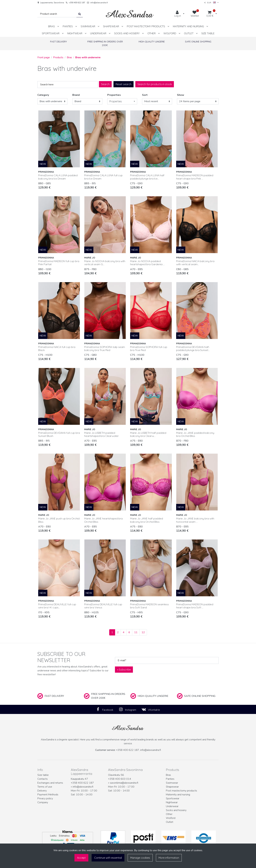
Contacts (43, 779)
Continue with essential (108, 858)
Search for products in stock (155, 84)
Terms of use (45, 787)
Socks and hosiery (176, 810)
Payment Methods (48, 795)
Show (181, 95)
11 (136, 632)
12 (143, 632)
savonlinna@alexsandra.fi (124, 783)
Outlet (170, 822)
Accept (81, 858)
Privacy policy (45, 798)
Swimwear (172, 783)
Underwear (172, 806)
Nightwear (172, 802)
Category (43, 95)
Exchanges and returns (50, 783)
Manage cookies (140, 858)
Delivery (42, 791)
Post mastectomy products (181, 791)
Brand (76, 95)
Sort (145, 95)
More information (169, 858)
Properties (114, 95)
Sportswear (173, 798)
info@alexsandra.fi (99, 3)
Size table (43, 775)
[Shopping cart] (210, 14)
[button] (122, 101)
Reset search (124, 84)
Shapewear (172, 787)
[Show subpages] (58, 26)
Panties (170, 779)
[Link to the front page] (130, 14)
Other (169, 814)
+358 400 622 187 (77, 3)
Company (43, 802)
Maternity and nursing (178, 795)
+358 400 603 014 (120, 779)
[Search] (57, 14)
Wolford (171, 818)
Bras (168, 775)
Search (105, 84)
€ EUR (210, 3)
